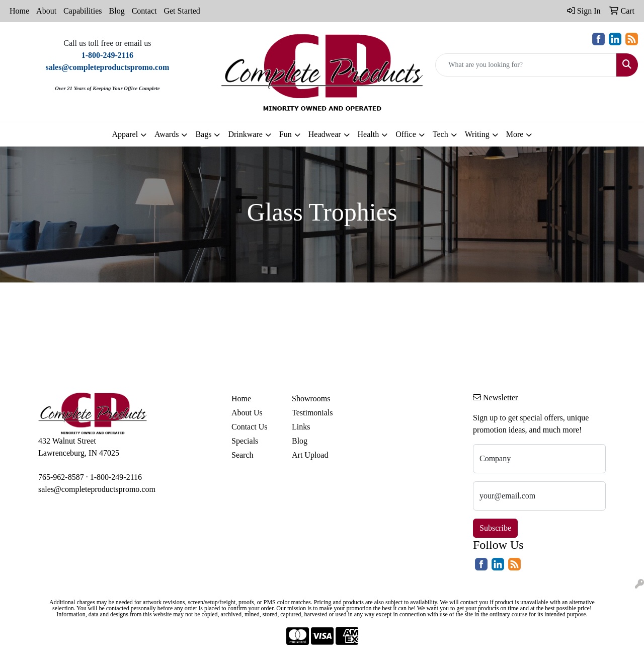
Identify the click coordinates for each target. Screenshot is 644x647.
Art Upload (310, 455)
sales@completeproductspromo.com (97, 489)
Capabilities (83, 11)
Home (19, 11)
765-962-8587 (61, 477)
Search (243, 455)
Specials (245, 441)
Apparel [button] (125, 134)
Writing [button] (477, 134)
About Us (247, 413)
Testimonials (312, 413)
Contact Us (250, 427)
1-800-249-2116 (116, 477)
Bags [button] (203, 134)
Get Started (182, 11)
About (46, 11)
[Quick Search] (526, 65)
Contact (144, 11)
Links (301, 427)
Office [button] (406, 134)
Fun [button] (286, 134)
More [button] (515, 134)
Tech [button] (440, 134)
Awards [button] (167, 134)
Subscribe (495, 528)
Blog (117, 11)
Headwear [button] (325, 134)
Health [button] (369, 134)
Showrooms (311, 399)
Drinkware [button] (245, 134)
